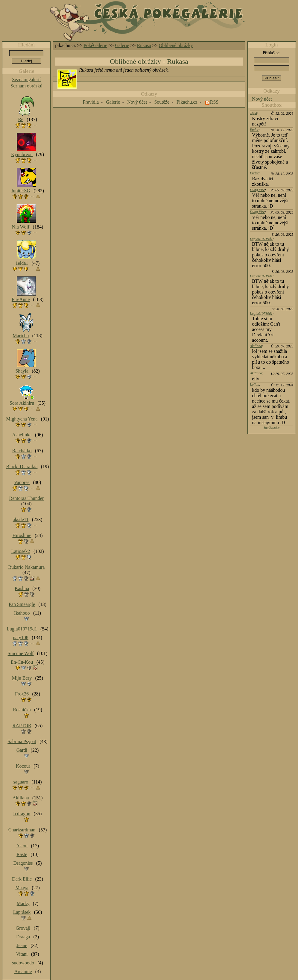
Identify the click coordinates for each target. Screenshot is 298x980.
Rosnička (22, 710)
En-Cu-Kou (22, 662)
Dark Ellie (22, 879)
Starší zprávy (272, 428)
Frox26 (22, 694)
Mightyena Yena (22, 419)
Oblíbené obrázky (176, 45)
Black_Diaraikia (22, 466)
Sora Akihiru (22, 403)
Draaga (23, 937)
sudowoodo (23, 963)
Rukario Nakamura (26, 567)
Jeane (22, 945)
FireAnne (21, 299)
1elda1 (22, 263)
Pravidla (91, 102)
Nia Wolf (21, 227)
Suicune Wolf (21, 653)
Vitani (22, 954)
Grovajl (23, 928)
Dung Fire (257, 190)
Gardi (22, 750)
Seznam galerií (27, 80)
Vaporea (22, 482)
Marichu (21, 336)
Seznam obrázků (26, 86)
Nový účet (262, 99)
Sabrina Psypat (22, 741)
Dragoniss (23, 863)
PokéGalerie (95, 45)
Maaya (22, 888)
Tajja (253, 113)
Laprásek (22, 912)
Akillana (256, 346)
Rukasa (144, 45)
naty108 (21, 638)
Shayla (22, 371)
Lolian (254, 385)
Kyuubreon (22, 154)
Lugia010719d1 (261, 239)
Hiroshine (22, 535)
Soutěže (162, 102)
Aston (22, 846)
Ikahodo (22, 613)
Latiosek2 (20, 551)
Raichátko (22, 451)
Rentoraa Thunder (27, 498)
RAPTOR (22, 726)
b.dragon (22, 814)
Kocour (23, 766)
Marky (23, 903)
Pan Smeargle (22, 604)
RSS (214, 102)
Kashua (22, 588)
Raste (22, 854)
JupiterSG (21, 191)
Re (21, 119)
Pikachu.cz (187, 102)
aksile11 (21, 520)
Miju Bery (22, 678)
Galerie (122, 45)
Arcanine (23, 971)
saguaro (21, 782)
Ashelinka (22, 435)
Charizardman (22, 830)
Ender (254, 130)
